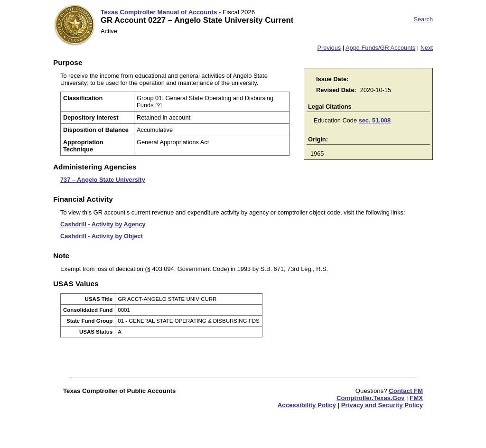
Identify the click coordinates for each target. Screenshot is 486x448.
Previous (329, 48)
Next (427, 48)
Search (423, 19)
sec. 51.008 (375, 120)
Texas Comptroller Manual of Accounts (159, 12)
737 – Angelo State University (103, 180)
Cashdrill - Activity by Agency (103, 224)
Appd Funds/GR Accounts (380, 48)
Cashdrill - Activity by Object (102, 236)
